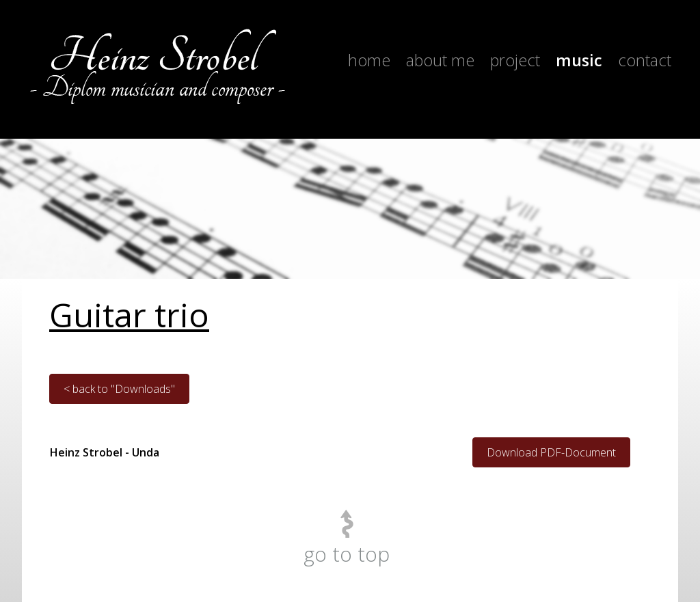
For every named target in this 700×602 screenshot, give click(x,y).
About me (440, 60)
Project (515, 60)
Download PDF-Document (551, 452)
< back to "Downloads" (119, 389)
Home (369, 60)
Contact (645, 60)
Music (579, 60)
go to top (347, 554)
